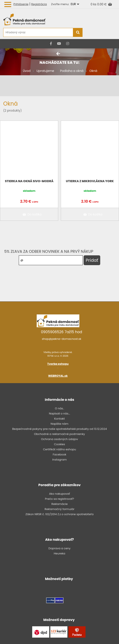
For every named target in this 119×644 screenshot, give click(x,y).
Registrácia (39, 4)
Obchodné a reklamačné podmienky (60, 434)
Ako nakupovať (59, 494)
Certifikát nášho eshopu (60, 449)
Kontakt (59, 419)
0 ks (94, 4)
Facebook (59, 454)
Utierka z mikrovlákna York (90, 181)
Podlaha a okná (72, 71)
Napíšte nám (59, 424)
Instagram (59, 460)
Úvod (27, 71)
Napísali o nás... (59, 414)
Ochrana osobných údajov (60, 439)
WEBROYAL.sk (58, 376)
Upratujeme (45, 71)
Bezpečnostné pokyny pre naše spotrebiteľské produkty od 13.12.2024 (59, 429)
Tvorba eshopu (58, 364)
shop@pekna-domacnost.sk (62, 339)
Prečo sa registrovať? (59, 499)
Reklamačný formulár (59, 509)
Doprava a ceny (59, 548)
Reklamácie (59, 504)
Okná (93, 71)
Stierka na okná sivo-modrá (29, 181)
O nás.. (59, 408)
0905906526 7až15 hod (62, 332)
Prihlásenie (21, 4)
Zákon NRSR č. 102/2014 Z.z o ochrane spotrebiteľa (59, 514)
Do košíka (31, 214)
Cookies (59, 444)
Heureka (59, 553)
